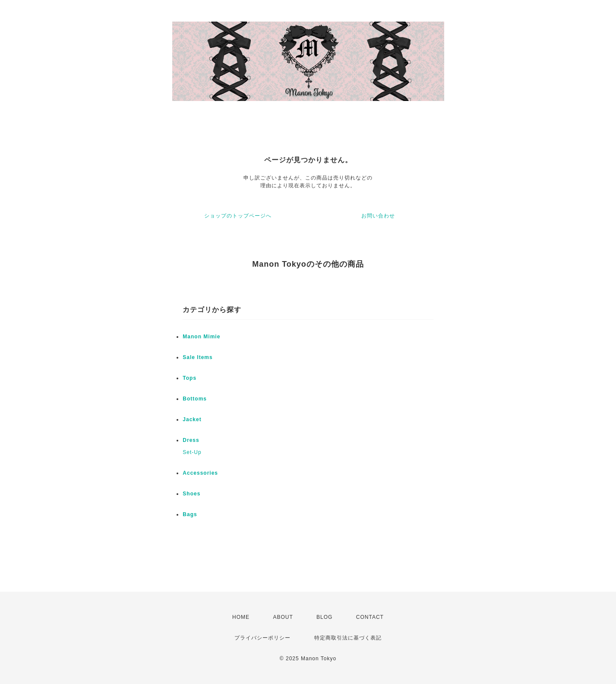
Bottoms (195, 399)
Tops (190, 378)
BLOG (324, 617)
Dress (191, 440)
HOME (241, 617)
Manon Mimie (201, 337)
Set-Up (192, 452)
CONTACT (370, 617)
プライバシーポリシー (262, 638)
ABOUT (283, 617)
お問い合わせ (378, 216)
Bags (190, 514)
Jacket (192, 419)
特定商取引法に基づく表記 (348, 638)
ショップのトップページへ (238, 216)
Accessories (200, 473)
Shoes (191, 494)
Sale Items (197, 357)
